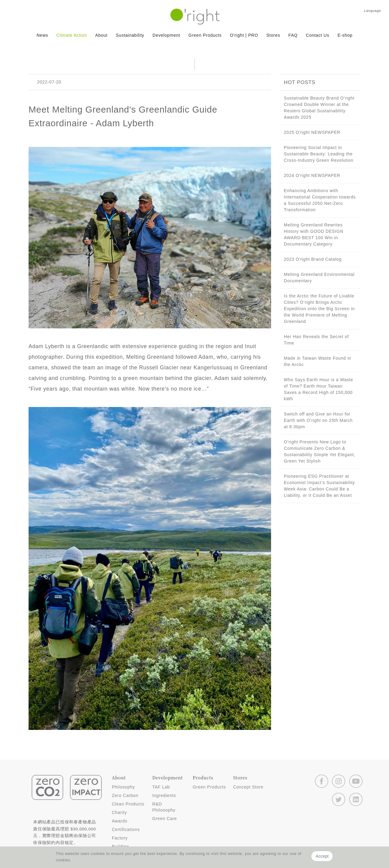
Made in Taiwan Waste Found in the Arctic (318, 361)
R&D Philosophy (164, 807)
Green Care (165, 819)
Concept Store (248, 787)
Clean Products (128, 804)
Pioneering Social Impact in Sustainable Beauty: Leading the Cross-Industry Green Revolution (319, 154)
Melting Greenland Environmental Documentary (319, 278)
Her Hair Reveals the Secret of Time (316, 340)
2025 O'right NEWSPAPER (312, 132)
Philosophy (124, 787)
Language (373, 11)
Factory (120, 838)
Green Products (209, 787)
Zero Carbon (125, 795)
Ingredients (164, 795)
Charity (119, 812)
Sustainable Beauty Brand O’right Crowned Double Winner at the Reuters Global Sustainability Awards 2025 (319, 108)
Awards (120, 821)
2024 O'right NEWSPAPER (312, 175)
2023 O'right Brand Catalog (313, 259)
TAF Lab (161, 787)
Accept (322, 856)
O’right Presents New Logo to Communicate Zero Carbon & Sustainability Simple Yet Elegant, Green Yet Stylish (320, 451)
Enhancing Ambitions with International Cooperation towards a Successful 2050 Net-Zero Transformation (320, 200)
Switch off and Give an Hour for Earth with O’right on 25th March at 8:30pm (318, 420)
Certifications (126, 829)
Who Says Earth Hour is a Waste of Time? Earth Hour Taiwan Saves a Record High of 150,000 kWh (318, 389)
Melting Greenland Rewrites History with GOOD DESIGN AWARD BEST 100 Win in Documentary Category (314, 234)
